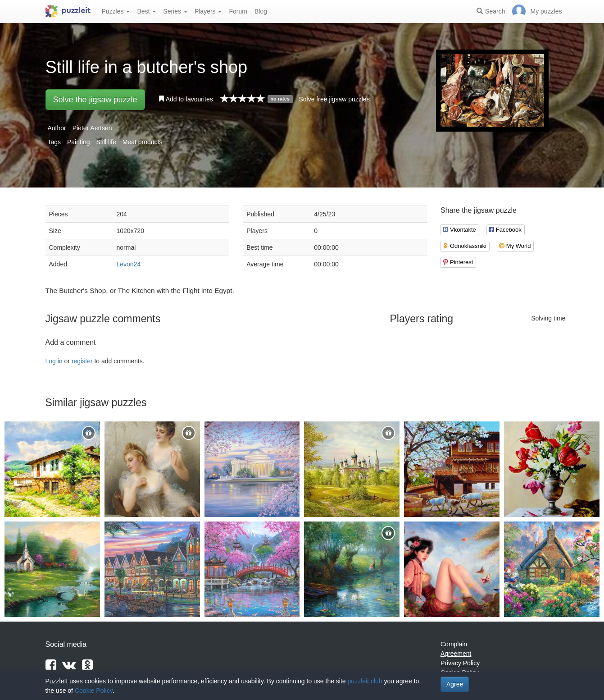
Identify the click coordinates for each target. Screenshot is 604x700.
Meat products (143, 142)
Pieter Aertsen (92, 128)
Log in (54, 361)
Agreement (456, 654)
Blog (261, 11)
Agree (455, 684)
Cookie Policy (94, 691)
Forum (238, 11)
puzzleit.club (365, 681)
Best (146, 11)
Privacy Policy (460, 663)
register (82, 361)
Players (208, 11)
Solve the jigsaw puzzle (95, 100)
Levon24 (129, 264)
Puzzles (116, 11)
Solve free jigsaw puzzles (334, 99)
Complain (454, 644)
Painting (79, 142)
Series (175, 11)
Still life (106, 142)
